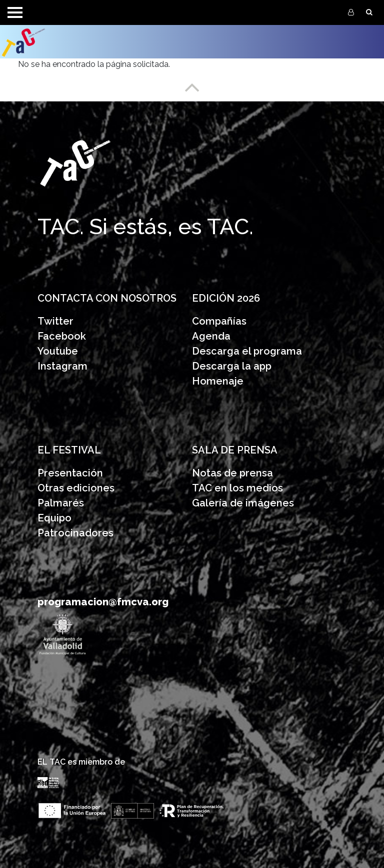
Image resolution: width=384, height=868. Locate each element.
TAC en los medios (237, 488)
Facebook (62, 336)
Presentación (71, 473)
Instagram (62, 366)
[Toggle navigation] (15, 12)
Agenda (211, 336)
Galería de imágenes (243, 503)
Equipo (54, 518)
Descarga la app (232, 366)
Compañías (219, 321)
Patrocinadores (75, 533)
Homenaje (218, 381)
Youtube (58, 351)
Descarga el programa (248, 351)
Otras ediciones (76, 488)
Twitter (55, 321)
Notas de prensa (232, 473)
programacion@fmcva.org (103, 602)
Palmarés (61, 503)
